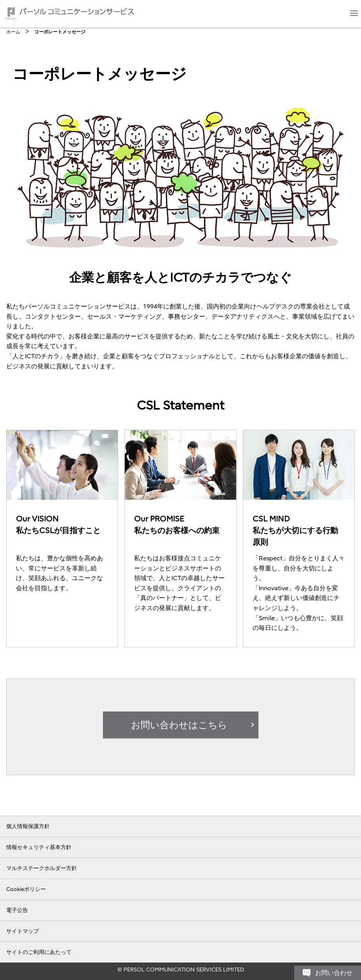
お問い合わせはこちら (179, 725)
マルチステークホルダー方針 (42, 868)
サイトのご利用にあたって (39, 951)
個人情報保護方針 (28, 826)
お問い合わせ (334, 807)
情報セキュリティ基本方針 (39, 847)
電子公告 (17, 909)
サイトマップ (23, 930)
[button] (354, 14)
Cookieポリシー (26, 888)
